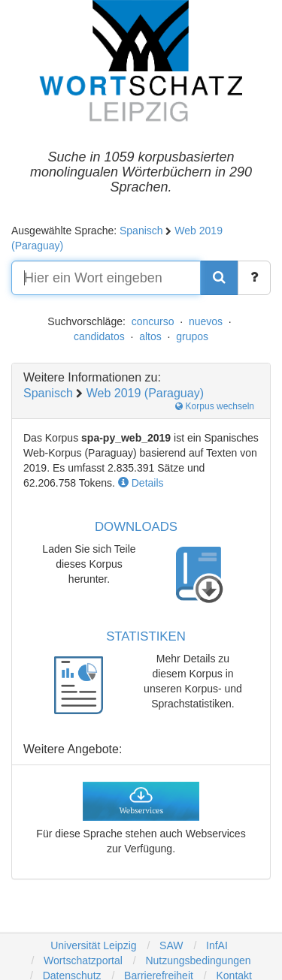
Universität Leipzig (93, 945)
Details (141, 483)
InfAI (215, 945)
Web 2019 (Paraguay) (145, 393)
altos (150, 336)
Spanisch (141, 231)
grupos (192, 336)
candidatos (99, 336)
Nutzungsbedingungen (198, 960)
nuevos (206, 321)
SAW (170, 945)
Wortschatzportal (82, 960)
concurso (153, 321)
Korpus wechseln (215, 406)
